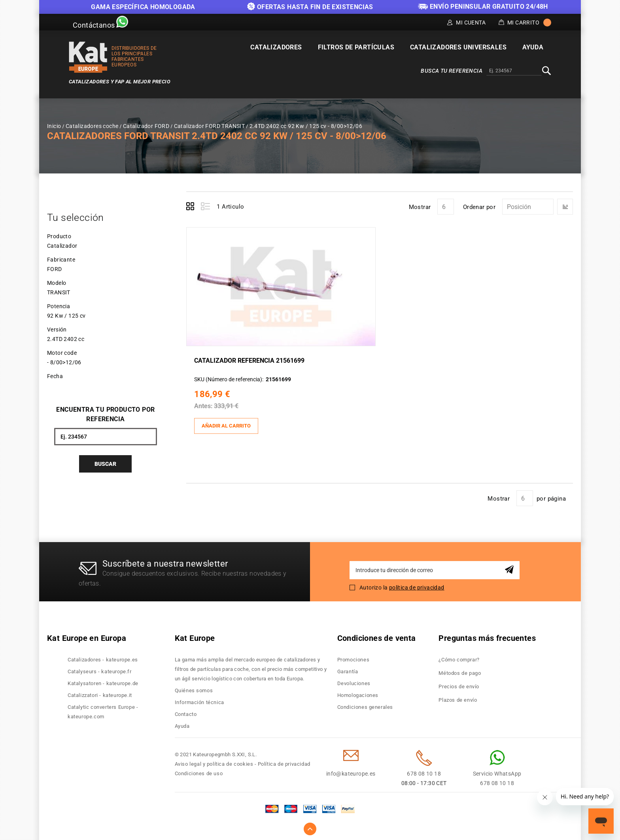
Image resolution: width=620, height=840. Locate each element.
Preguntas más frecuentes (487, 636)
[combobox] (514, 71)
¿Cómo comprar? (459, 658)
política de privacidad (417, 585)
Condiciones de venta (377, 636)
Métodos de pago (460, 671)
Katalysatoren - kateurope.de (103, 681)
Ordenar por (479, 207)
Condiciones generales (365, 705)
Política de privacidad (284, 762)
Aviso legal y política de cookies (214, 762)
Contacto (186, 712)
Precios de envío (459, 685)
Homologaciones (358, 693)
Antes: (205, 405)
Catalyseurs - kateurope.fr (100, 670)
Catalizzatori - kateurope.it (100, 693)
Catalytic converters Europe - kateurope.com (103, 710)
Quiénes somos (194, 688)
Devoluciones (354, 681)
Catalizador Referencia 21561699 (251, 360)
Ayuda (182, 724)
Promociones (353, 658)
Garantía (348, 670)
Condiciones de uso (199, 771)
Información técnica (199, 700)
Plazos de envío (458, 698)
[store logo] (88, 57)
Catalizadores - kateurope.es (103, 658)
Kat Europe (195, 636)
